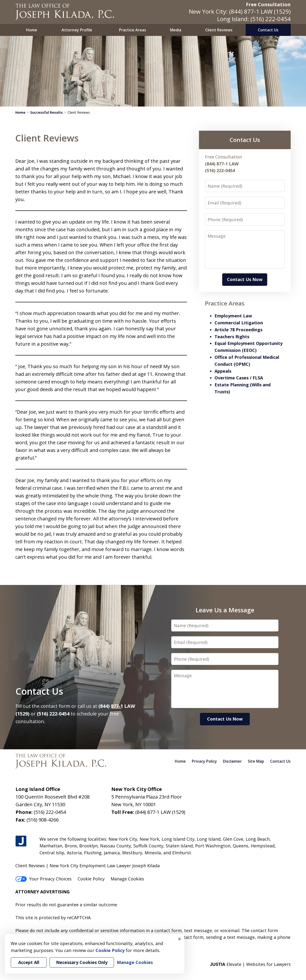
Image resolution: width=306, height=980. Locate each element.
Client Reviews (219, 30)
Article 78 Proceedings (238, 330)
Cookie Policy (91, 879)
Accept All (29, 962)
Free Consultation (268, 4)
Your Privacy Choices (43, 879)
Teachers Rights (232, 337)
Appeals (223, 371)
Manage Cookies (127, 879)
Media (176, 30)
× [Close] (180, 939)
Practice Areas (133, 30)
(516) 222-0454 (271, 19)
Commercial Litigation (239, 323)
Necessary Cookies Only (82, 962)
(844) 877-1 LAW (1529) (260, 11)
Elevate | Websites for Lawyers (250, 964)
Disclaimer (232, 761)
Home (32, 30)
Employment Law (233, 316)
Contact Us (268, 30)
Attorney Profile (77, 30)
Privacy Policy (204, 761)
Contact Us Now (245, 279)
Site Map (256, 761)
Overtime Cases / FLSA (239, 378)
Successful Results (46, 112)
